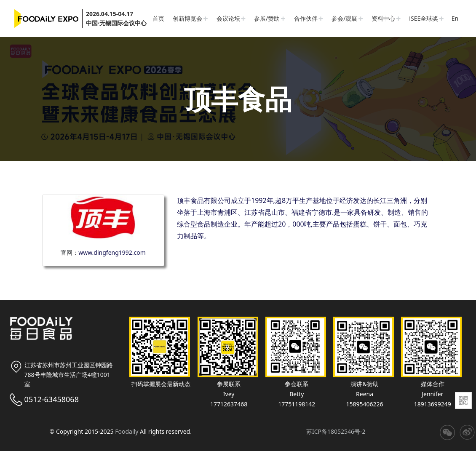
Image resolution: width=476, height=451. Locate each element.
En (455, 18)
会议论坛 (228, 18)
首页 (158, 18)
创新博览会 (187, 18)
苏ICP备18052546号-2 (336, 431)
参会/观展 (344, 18)
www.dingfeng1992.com (112, 252)
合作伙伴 (306, 18)
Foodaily (127, 431)
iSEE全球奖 (424, 18)
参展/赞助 (267, 18)
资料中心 (383, 18)
